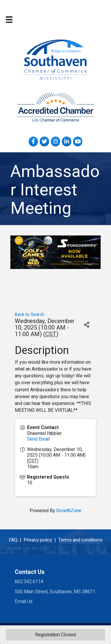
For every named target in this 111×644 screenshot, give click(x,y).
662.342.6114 (29, 582)
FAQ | (16, 540)
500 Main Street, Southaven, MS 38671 (55, 592)
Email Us (24, 602)
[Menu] (9, 20)
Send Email (38, 439)
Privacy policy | (41, 540)
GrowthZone (69, 511)
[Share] (87, 325)
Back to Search (30, 315)
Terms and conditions (80, 540)
